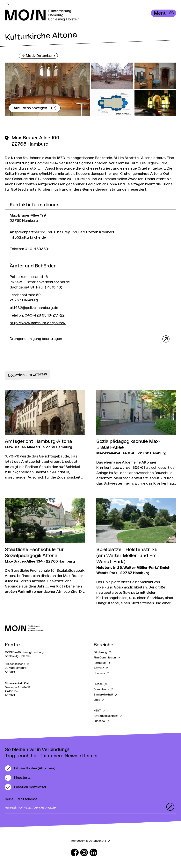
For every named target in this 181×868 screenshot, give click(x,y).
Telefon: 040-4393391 (30, 249)
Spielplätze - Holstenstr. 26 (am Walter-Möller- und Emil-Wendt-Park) (128, 556)
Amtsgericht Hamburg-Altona (38, 442)
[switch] (30, 768)
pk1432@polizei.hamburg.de (34, 308)
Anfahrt (10, 672)
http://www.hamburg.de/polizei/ (38, 323)
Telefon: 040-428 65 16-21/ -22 (37, 315)
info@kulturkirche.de (28, 237)
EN (7, 4)
